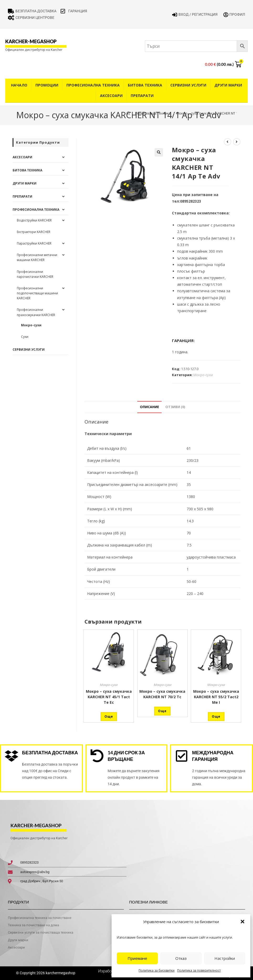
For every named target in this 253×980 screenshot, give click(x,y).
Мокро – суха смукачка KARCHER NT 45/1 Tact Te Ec (109, 697)
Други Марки (228, 85)
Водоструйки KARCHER (34, 220)
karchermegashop (60, 973)
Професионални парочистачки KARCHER (35, 274)
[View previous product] (228, 142)
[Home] (128, 113)
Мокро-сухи (203, 375)
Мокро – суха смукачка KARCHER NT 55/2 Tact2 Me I (216, 697)
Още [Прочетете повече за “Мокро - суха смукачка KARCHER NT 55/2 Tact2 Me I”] (216, 716)
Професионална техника (93, 85)
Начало (19, 85)
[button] (243, 922)
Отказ (181, 958)
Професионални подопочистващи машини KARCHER (37, 293)
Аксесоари (111, 96)
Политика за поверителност (199, 970)
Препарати (142, 96)
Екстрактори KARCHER (34, 232)
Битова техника (145, 85)
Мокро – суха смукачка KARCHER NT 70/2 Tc (162, 694)
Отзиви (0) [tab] (175, 407)
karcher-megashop (31, 41)
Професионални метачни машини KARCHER (37, 257)
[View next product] (237, 142)
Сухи (25, 337)
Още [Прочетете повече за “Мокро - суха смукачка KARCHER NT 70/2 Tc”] (162, 711)
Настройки (225, 958)
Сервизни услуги (188, 85)
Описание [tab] (149, 407)
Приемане (137, 958)
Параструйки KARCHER (34, 243)
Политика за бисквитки (157, 970)
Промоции (47, 85)
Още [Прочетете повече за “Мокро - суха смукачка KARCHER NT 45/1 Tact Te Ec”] (109, 716)
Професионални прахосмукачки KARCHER (36, 312)
